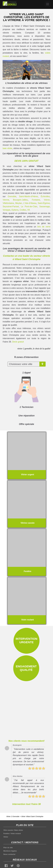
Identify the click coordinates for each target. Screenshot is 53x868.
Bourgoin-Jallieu (20, 200)
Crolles (23, 210)
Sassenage (45, 207)
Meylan (19, 203)
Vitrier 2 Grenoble (13, 816)
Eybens (15, 210)
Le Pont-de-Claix (29, 207)
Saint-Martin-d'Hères (28, 196)
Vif (28, 210)
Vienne (6, 200)
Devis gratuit (18, 342)
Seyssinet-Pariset (11, 207)
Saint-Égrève (44, 203)
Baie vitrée (19, 830)
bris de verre (44, 227)
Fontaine (36, 200)
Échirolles (45, 196)
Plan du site (8, 848)
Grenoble (12, 196)
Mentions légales (10, 851)
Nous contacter (9, 854)
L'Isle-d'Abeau (30, 203)
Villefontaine (8, 203)
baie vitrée (7, 148)
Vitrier (6, 837)
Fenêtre (6, 833)
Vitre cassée (8, 830)
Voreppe (6, 210)
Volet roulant (16, 833)
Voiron (47, 200)
